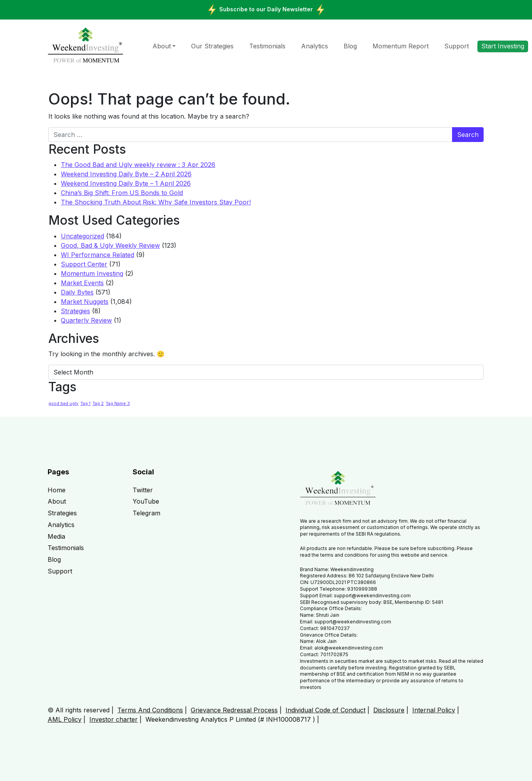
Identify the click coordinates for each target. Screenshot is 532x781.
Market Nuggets (85, 302)
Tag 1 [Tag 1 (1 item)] (85, 404)
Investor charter (113, 719)
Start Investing (503, 46)
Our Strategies (212, 46)
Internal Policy (434, 710)
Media (56, 536)
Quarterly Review (86, 320)
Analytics (315, 46)
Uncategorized (82, 236)
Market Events (82, 283)
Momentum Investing (92, 273)
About (162, 46)
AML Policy (65, 719)
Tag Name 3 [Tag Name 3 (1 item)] (118, 404)
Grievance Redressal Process (234, 710)
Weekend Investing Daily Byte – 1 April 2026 (126, 183)
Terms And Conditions (150, 710)
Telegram (146, 513)
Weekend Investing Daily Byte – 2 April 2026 (126, 174)
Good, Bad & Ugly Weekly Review (110, 245)
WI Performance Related (98, 255)
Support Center (84, 264)
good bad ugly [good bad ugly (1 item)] (63, 404)
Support (457, 46)
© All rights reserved (79, 710)
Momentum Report (401, 46)
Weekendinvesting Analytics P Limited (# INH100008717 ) (230, 719)
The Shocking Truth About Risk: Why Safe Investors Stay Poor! (156, 202)
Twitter (143, 490)
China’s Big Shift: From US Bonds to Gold (122, 193)
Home (57, 490)
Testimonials (267, 46)
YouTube (146, 501)
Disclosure (389, 710)
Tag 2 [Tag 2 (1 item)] (98, 404)
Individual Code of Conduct (325, 710)
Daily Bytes (77, 292)
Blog (350, 46)
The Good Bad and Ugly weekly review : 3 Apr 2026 (138, 165)
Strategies (75, 311)
